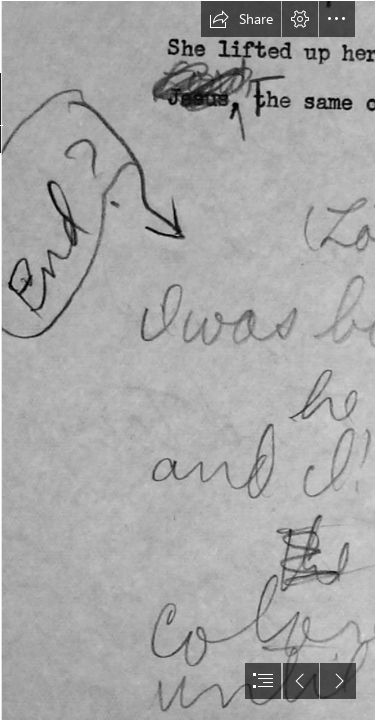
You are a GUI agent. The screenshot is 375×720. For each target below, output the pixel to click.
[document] (187, 360)
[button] (241, 19)
